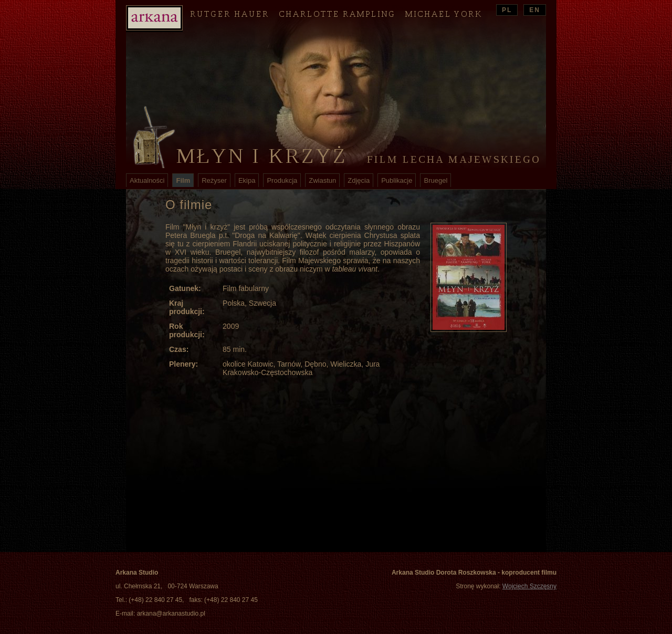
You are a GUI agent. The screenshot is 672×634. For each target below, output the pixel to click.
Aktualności (147, 180)
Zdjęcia (359, 180)
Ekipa (247, 180)
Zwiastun (322, 180)
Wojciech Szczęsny (529, 586)
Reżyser (214, 180)
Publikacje (397, 180)
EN (535, 10)
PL (507, 10)
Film (183, 180)
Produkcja (282, 180)
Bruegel (435, 180)
